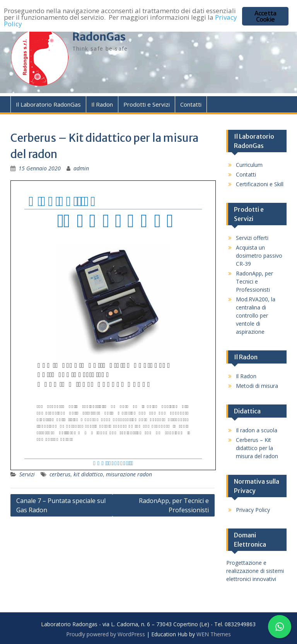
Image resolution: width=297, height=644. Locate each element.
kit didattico (88, 474)
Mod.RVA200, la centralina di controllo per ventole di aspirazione (256, 315)
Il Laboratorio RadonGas (48, 104)
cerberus (60, 474)
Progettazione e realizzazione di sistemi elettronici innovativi (255, 571)
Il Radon (102, 104)
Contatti (191, 104)
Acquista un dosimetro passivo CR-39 (259, 256)
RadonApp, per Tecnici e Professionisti (174, 505)
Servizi (27, 474)
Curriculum (249, 165)
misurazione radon (129, 474)
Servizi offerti (252, 238)
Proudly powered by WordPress (106, 634)
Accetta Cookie (265, 16)
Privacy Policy (253, 510)
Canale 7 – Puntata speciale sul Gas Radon (61, 505)
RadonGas (99, 37)
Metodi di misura (257, 386)
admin (81, 168)
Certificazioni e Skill (260, 184)
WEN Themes (214, 634)
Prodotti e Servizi (147, 104)
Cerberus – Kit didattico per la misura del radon (257, 448)
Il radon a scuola (257, 430)
